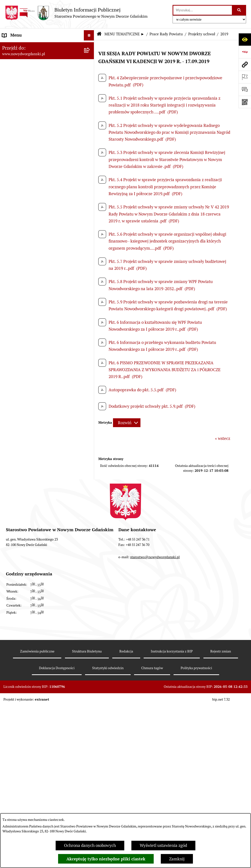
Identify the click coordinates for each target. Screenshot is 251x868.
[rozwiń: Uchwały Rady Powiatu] (90, 358)
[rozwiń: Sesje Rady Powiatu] (90, 140)
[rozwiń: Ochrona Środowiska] (90, 535)
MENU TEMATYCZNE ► (124, 34)
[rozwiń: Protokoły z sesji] (90, 154)
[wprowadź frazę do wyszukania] (203, 10)
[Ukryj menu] (89, 35)
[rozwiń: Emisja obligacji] (90, 99)
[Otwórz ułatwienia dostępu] (245, 39)
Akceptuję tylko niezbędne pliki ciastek (106, 859)
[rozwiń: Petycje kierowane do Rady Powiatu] (90, 331)
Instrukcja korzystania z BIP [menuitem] (28, 811)
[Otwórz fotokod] (245, 102)
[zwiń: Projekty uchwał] (90, 167)
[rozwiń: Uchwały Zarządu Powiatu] (90, 372)
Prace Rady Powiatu (166, 34)
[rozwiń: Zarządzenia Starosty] (90, 385)
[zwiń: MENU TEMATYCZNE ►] (90, 57)
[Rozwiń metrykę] (127, 423)
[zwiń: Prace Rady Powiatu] (90, 113)
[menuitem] (47, 46)
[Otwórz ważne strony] (245, 77)
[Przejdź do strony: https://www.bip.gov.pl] (245, 52)
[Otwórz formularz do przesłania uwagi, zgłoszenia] (245, 89)
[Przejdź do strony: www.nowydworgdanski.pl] (245, 64)
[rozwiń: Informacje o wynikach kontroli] (90, 576)
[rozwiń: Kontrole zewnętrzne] (90, 563)
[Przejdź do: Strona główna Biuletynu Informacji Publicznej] (99, 34)
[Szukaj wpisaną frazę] (239, 10)
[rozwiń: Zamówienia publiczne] (90, 800)
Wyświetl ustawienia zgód (163, 845)
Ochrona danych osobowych (90, 845)
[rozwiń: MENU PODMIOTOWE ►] (90, 46)
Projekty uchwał (202, 34)
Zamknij (177, 859)
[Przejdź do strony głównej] (76, 13)
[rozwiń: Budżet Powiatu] (90, 86)
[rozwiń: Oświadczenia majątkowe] (90, 413)
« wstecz (223, 438)
